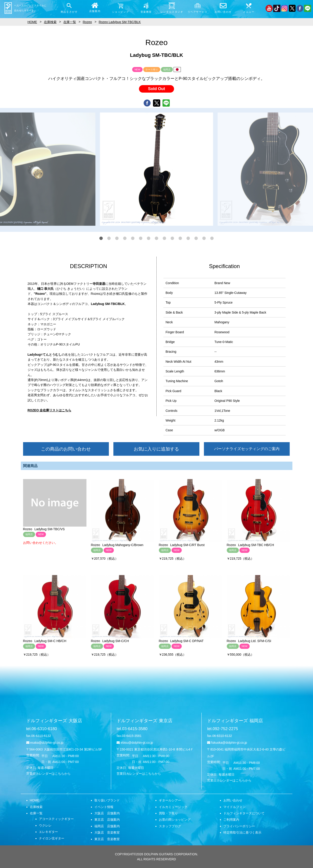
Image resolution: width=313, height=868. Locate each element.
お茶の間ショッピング (175, 820)
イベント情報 (104, 807)
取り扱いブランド (107, 800)
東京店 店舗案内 (107, 820)
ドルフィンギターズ (54, 721)
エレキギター (48, 832)
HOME (35, 800)
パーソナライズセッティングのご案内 (247, 449)
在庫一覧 (36, 813)
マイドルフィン (234, 807)
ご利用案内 (231, 820)
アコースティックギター (56, 819)
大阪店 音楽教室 (107, 832)
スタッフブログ (170, 826)
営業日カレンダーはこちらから (48, 774)
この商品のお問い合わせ (66, 449)
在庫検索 (36, 807)
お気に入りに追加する (156, 449)
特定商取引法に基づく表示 (242, 832)
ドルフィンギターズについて (244, 813)
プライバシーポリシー (239, 826)
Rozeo (87, 22)
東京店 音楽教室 (107, 839)
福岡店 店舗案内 (107, 826)
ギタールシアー (170, 800)
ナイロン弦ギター (52, 838)
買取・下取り (168, 813)
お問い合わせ (233, 800)
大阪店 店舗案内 (107, 813)
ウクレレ (45, 825)
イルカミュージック (173, 807)
